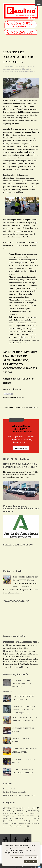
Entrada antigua (32, 407)
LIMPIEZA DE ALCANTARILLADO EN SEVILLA (19, 57)
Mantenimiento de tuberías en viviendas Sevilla (19, 795)
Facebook (17, 389)
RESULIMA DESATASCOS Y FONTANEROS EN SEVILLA (20, 465)
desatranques (19, 818)
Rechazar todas (17, 857)
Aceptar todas (31, 862)
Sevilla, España (18, 398)
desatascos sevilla (18, 69)
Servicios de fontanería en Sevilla (15, 792)
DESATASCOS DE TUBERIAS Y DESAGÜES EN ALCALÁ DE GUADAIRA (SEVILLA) (24, 710)
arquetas (21, 813)
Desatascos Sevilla (10, 789)
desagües (6, 816)
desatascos (32, 811)
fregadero (24, 826)
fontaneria (32, 813)
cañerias (36, 818)
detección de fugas (11, 823)
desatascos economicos (25, 816)
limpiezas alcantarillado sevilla (24, 72)
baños (29, 818)
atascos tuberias (21, 67)
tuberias (20, 811)
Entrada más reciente (12, 407)
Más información (21, 448)
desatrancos (7, 818)
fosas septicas (16, 826)
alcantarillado (10, 67)
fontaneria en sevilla (25, 823)
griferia (8, 821)
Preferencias (31, 857)
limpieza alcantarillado (20, 821)
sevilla (33, 808)
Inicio (23, 407)
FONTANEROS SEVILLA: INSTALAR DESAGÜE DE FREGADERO (22, 683)
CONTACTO (8, 691)
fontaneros (8, 811)
